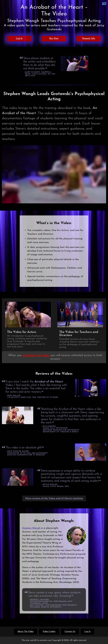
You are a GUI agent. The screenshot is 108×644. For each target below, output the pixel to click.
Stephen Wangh (31, 528)
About (25, 632)
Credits (49, 632)
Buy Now (54, 38)
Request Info (89, 38)
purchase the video (36, 355)
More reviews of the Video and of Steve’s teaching (54, 498)
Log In (19, 38)
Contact (70, 632)
